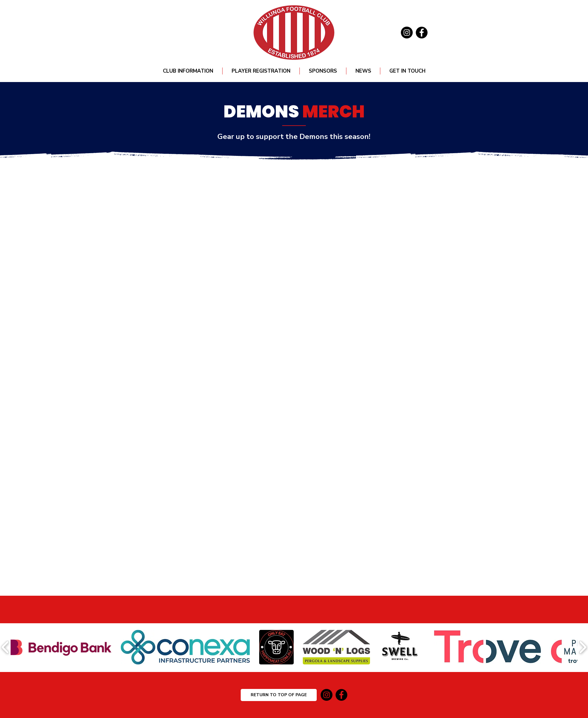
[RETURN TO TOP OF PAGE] (279, 695)
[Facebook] (422, 33)
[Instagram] (407, 33)
